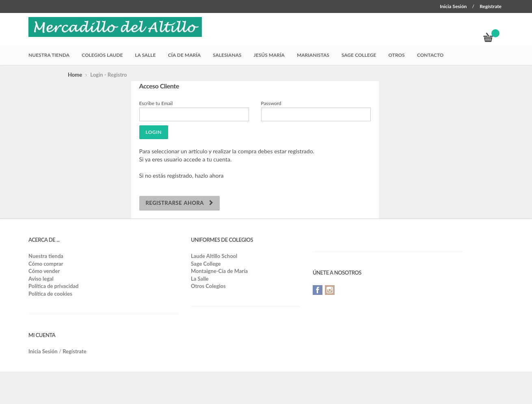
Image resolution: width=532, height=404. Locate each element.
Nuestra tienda (49, 55)
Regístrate (491, 6)
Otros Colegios (208, 286)
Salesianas (227, 55)
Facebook (318, 290)
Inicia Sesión (453, 6)
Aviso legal (41, 279)
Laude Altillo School (214, 256)
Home (75, 75)
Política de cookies (50, 294)
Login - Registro (108, 75)
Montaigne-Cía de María (219, 271)
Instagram (330, 290)
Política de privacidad (53, 286)
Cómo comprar (46, 264)
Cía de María (185, 55)
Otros (396, 55)
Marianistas (313, 55)
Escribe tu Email (156, 103)
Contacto (430, 55)
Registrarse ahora (179, 203)
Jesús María (269, 55)
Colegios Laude (102, 55)
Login (154, 132)
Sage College (359, 55)
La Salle (145, 55)
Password (271, 103)
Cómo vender (44, 271)
